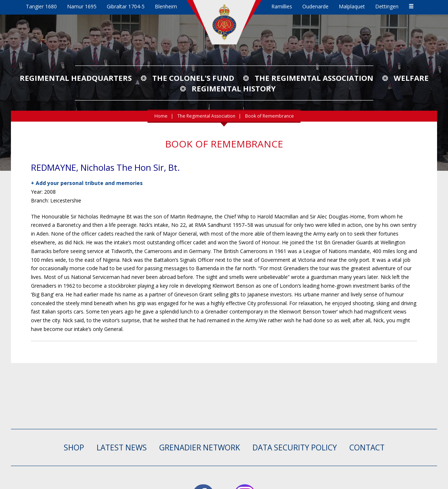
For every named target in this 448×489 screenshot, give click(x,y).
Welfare (411, 78)
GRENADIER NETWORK (200, 447)
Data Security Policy (295, 447)
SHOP (74, 447)
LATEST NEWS (122, 447)
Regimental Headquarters (76, 78)
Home (161, 116)
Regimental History (234, 88)
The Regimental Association (314, 78)
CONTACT (367, 447)
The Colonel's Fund (193, 78)
